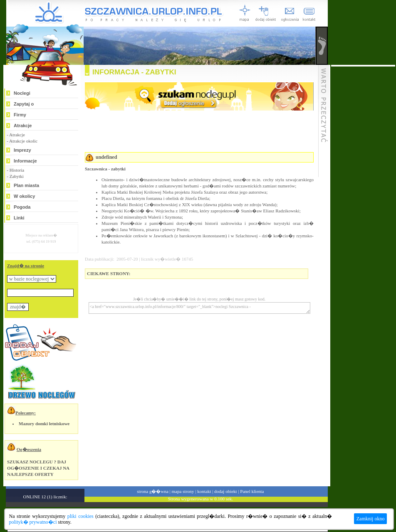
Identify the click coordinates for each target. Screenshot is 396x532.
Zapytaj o (24, 104)
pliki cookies (80, 516)
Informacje (25, 161)
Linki (19, 218)
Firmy (20, 115)
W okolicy (24, 196)
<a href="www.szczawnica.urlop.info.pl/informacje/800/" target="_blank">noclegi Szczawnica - (199, 308)
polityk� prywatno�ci (33, 522)
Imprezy (22, 150)
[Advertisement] (363, 191)
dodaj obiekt (226, 491)
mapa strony (183, 491)
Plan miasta (26, 185)
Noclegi (22, 93)
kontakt (204, 491)
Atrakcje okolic (23, 141)
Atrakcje (23, 126)
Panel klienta (252, 491)
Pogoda (22, 207)
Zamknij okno (371, 519)
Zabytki (17, 176)
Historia (17, 170)
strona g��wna (152, 491)
